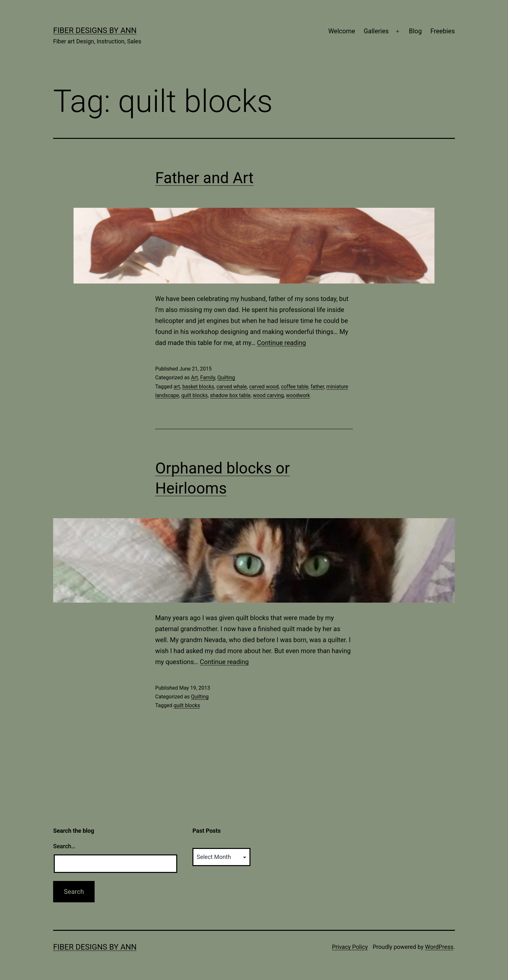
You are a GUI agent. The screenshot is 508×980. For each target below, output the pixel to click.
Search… (64, 846)
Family (208, 378)
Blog (415, 31)
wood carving (268, 395)
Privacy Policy (350, 947)
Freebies (443, 31)
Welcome (342, 31)
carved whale (232, 387)
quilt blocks (194, 395)
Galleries (376, 31)
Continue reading (281, 343)
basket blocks (198, 387)
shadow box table (230, 395)
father (317, 387)
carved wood (264, 387)
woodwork (298, 395)
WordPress (439, 947)
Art (194, 378)
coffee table (295, 387)
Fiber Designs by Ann (95, 30)
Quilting (226, 378)
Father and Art (204, 178)
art (177, 387)
